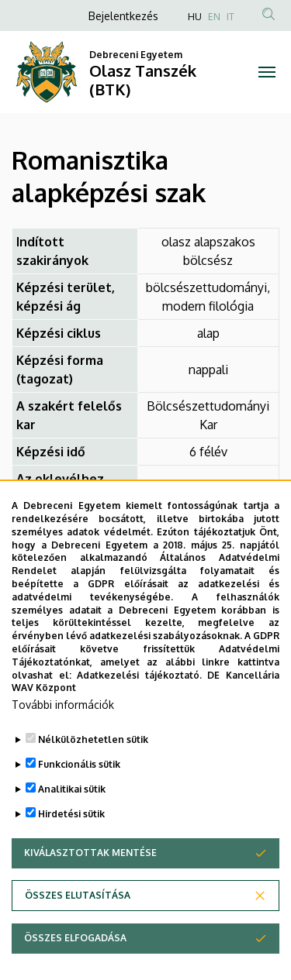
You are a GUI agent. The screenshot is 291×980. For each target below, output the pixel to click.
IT (230, 17)
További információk (63, 752)
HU (195, 17)
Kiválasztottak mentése (90, 900)
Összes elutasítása (78, 942)
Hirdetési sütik (71, 861)
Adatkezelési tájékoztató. (139, 722)
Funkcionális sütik (79, 812)
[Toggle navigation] (267, 72)
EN (214, 17)
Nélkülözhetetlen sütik (93, 787)
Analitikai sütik (72, 836)
